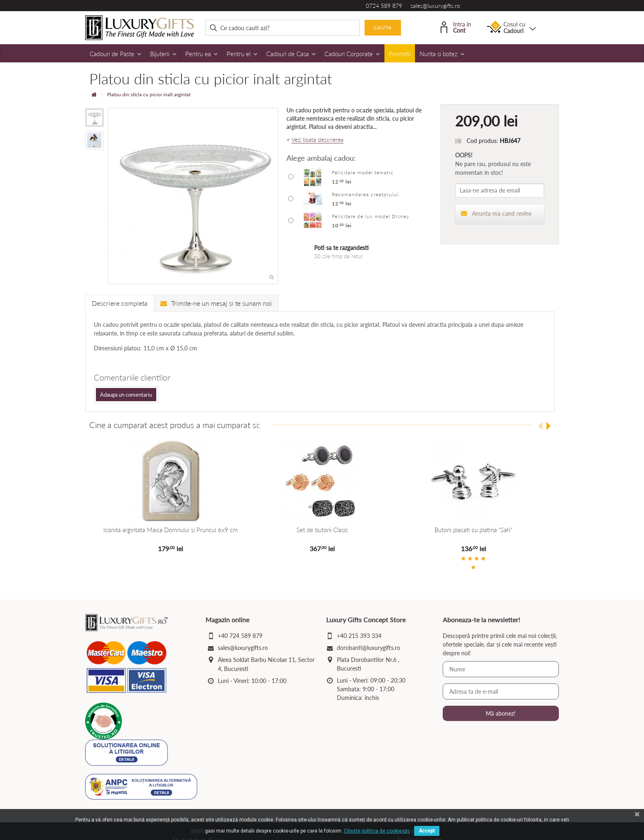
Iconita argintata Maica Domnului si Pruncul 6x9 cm (171, 530)
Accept (427, 831)
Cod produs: (482, 141)
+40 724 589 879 (240, 636)
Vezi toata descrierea (317, 140)
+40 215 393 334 (359, 636)
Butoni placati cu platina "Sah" (473, 530)
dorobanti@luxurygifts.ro (369, 648)
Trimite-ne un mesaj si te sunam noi (216, 303)
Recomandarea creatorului (365, 194)
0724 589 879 (384, 6)
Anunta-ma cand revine (496, 213)
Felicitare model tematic (363, 173)
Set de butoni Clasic (322, 530)
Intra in (456, 27)
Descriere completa (120, 303)
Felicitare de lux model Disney (371, 216)
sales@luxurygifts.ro (435, 6)
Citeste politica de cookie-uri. (377, 831)
